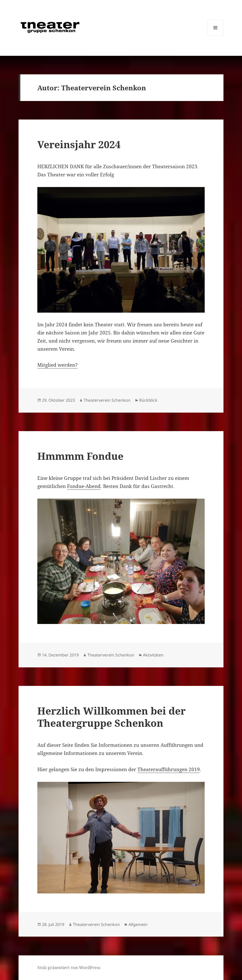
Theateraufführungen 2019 (169, 769)
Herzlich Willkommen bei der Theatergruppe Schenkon (111, 717)
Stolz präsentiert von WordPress (69, 968)
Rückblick (148, 400)
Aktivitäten (153, 655)
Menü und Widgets (215, 36)
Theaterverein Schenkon (107, 400)
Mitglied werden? (58, 365)
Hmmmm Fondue (80, 456)
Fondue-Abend (84, 486)
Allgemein (138, 924)
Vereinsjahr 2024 (79, 144)
